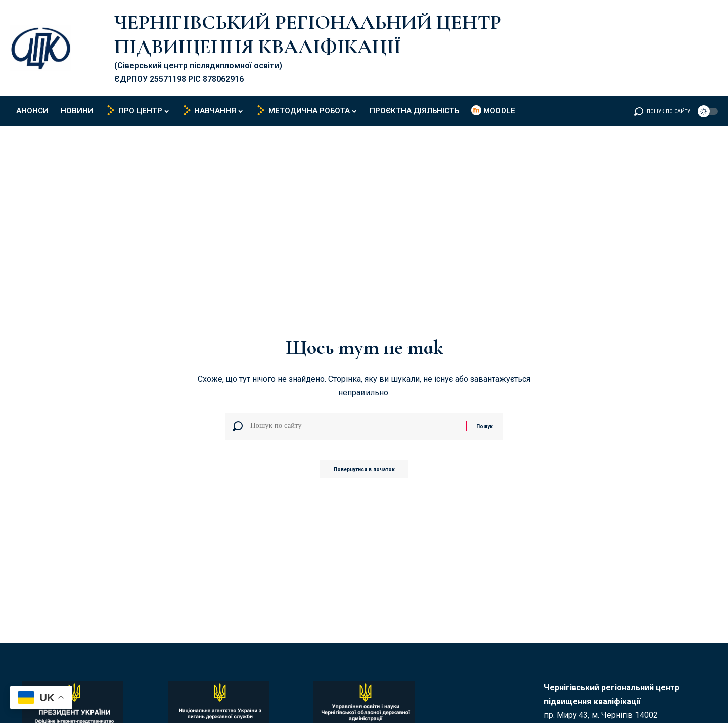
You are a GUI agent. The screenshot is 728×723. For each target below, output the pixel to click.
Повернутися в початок (364, 472)
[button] (662, 111)
